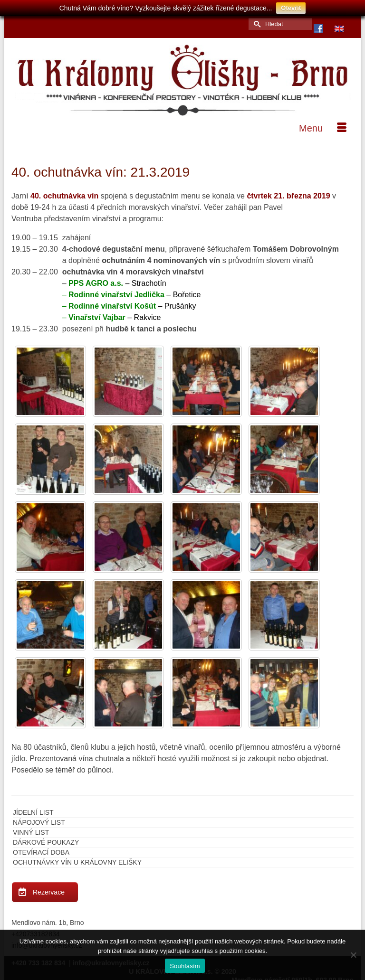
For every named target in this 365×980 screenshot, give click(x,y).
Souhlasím (185, 966)
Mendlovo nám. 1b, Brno (48, 923)
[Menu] (323, 128)
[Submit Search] (256, 24)
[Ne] (353, 955)
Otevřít (291, 8)
